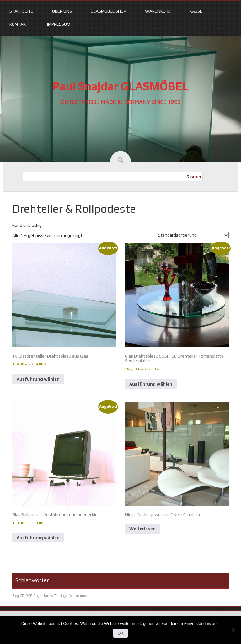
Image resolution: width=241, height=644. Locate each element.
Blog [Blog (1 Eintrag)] (16, 596)
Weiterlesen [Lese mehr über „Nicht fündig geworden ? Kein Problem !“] (142, 529)
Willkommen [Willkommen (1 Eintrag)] (79, 596)
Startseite (21, 11)
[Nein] (233, 630)
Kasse (196, 11)
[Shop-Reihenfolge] (193, 235)
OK (120, 633)
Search (194, 177)
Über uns (62, 11)
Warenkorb (158, 11)
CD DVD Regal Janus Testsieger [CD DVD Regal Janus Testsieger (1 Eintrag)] (44, 596)
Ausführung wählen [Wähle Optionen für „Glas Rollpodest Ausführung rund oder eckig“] (38, 538)
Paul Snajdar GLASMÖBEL (120, 86)
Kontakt (19, 24)
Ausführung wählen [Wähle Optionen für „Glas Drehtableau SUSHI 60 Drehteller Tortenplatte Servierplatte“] (151, 384)
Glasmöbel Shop (108, 11)
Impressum (59, 24)
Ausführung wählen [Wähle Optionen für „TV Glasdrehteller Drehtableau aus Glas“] (38, 379)
